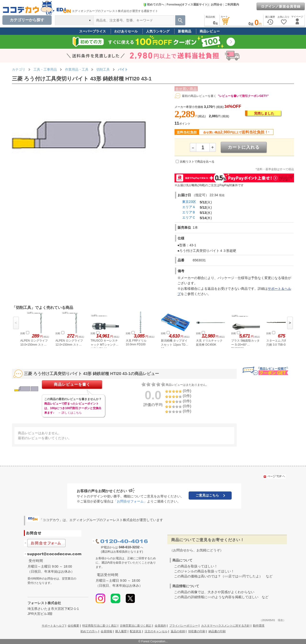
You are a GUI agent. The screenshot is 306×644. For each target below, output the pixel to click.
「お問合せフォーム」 (130, 501)
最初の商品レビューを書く (199, 96)
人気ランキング (158, 31)
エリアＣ (189, 217)
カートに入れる (244, 147)
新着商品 (185, 31)
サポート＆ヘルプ (53, 626)
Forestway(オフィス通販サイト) (188, 5)
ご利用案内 (232, 5)
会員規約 (160, 626)
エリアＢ (189, 212)
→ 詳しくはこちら (70, 413)
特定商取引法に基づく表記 (99, 626)
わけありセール (126, 31)
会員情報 (106, 631)
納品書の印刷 (217, 631)
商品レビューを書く (72, 384)
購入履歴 (121, 631)
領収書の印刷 (197, 631)
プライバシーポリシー (184, 626)
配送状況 (136, 631)
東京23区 (189, 202)
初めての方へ (154, 5)
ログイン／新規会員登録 (281, 6)
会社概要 (73, 626)
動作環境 (259, 626)
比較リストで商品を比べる (197, 162)
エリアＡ (189, 207)
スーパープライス (93, 31)
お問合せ (217, 5)
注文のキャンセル (156, 631)
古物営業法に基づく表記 (136, 626)
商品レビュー (210, 31)
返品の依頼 (178, 631)
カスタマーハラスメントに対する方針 (225, 626)
